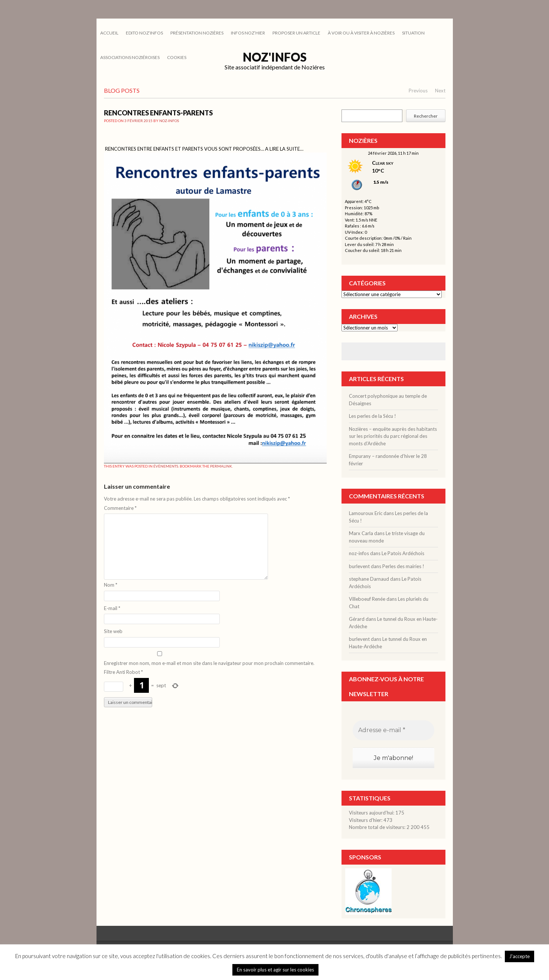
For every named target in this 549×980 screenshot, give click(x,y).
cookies (177, 57)
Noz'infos (275, 57)
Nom (111, 585)
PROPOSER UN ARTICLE (296, 33)
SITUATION (413, 33)
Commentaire (120, 508)
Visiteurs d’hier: (366, 820)
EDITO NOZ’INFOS (144, 33)
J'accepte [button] (519, 956)
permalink (221, 466)
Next (440, 91)
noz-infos (169, 121)
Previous (418, 91)
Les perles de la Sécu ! (372, 416)
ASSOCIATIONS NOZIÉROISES (130, 57)
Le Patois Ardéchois (403, 553)
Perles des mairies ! (403, 566)
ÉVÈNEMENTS (166, 466)
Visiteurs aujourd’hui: (372, 813)
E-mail (112, 608)
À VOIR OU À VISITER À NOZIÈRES (361, 33)
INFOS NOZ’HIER (248, 33)
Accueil (109, 33)
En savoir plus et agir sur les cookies (275, 970)
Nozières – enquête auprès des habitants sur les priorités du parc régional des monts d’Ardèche (393, 436)
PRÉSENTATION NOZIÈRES (197, 33)
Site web (113, 631)
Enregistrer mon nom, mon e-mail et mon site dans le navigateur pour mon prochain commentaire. (209, 663)
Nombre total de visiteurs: (378, 827)
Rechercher (426, 116)
